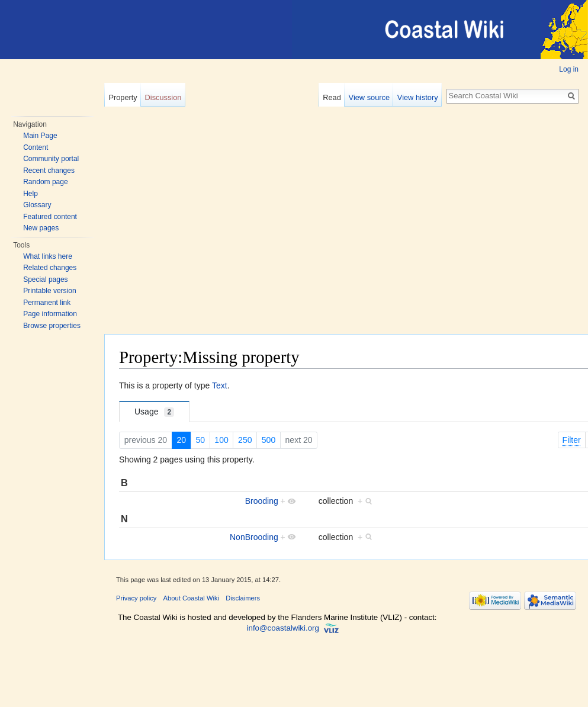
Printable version (49, 291)
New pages (41, 228)
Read (332, 97)
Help (30, 194)
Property (123, 97)
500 (269, 440)
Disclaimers (243, 598)
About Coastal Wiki (192, 598)
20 (181, 440)
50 (200, 440)
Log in (569, 69)
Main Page (40, 136)
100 (221, 440)
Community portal (51, 159)
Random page (45, 182)
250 (245, 440)
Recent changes (49, 171)
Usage (154, 412)
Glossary (37, 205)
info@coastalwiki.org (283, 628)
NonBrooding (254, 537)
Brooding (262, 501)
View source (369, 97)
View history (418, 97)
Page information (50, 314)
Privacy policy (136, 598)
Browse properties (52, 326)
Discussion (163, 97)
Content (36, 147)
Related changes (50, 268)
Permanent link (47, 303)
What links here (48, 256)
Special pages (45, 279)
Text (220, 385)
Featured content (50, 217)
